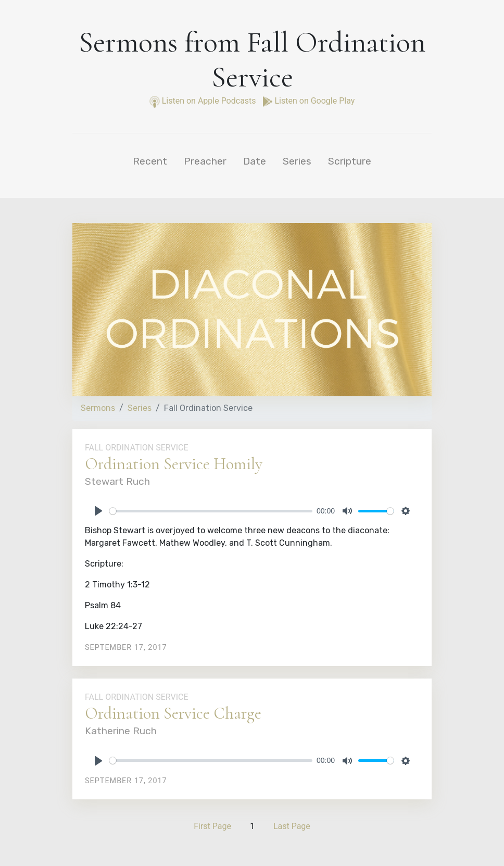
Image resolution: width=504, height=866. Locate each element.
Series (297, 161)
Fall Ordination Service (137, 448)
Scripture (350, 161)
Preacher (205, 161)
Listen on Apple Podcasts (204, 101)
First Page (212, 826)
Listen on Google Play (309, 101)
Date (255, 161)
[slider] (211, 511)
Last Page (292, 826)
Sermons (98, 408)
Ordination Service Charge (173, 713)
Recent (150, 161)
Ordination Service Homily (174, 464)
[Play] (98, 511)
